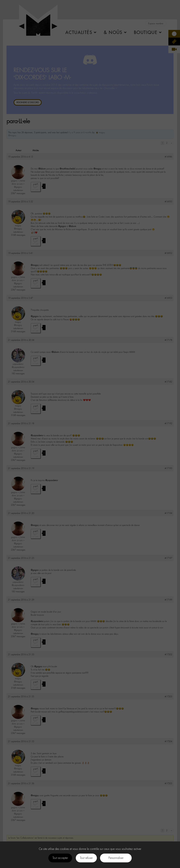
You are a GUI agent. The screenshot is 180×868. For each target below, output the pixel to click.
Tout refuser (86, 858)
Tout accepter (60, 858)
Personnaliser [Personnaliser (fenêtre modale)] (116, 858)
